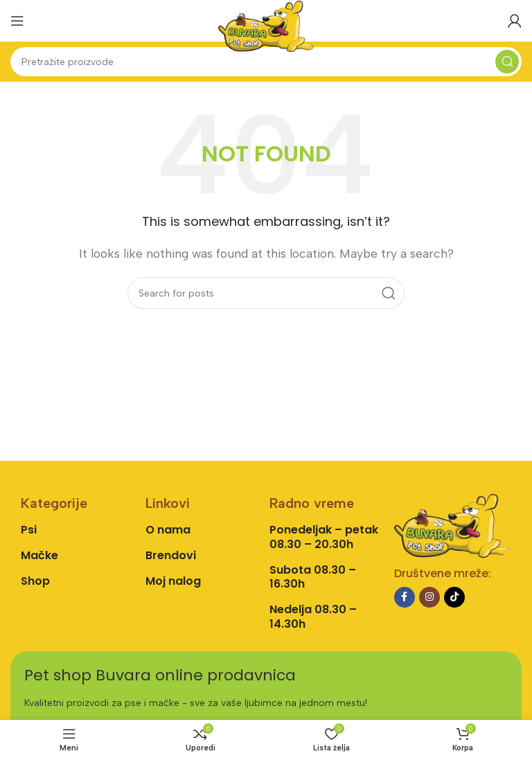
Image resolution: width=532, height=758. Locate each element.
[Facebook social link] (405, 597)
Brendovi (171, 555)
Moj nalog (173, 581)
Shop (35, 581)
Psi (29, 530)
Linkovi (168, 503)
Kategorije (54, 503)
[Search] (266, 62)
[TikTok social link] (454, 597)
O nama (168, 530)
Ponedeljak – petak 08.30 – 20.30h (324, 537)
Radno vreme (312, 503)
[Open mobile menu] (17, 21)
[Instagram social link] (429, 597)
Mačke (39, 555)
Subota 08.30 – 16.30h (313, 577)
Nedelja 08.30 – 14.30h (313, 617)
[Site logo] (266, 25)
